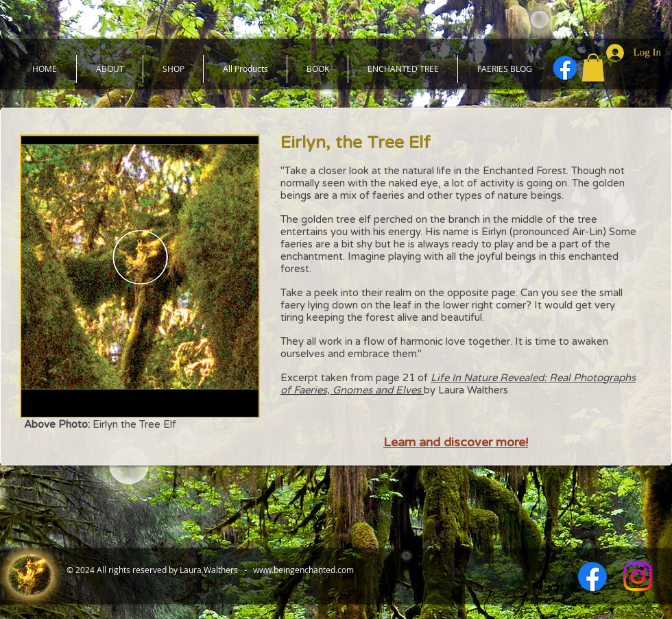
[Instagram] (638, 576)
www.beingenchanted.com (303, 570)
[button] (593, 68)
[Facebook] (565, 68)
